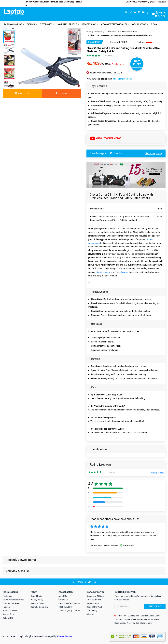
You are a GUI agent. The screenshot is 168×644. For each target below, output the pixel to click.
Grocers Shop (89, 24)
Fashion (31, 24)
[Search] (140, 606)
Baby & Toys (8, 618)
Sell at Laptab (93, 603)
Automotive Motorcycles (114, 24)
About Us (63, 596)
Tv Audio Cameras (11, 603)
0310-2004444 (142, 2)
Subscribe (155, 606)
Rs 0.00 (162, 16)
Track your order (94, 600)
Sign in (161, 12)
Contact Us (63, 600)
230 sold (141, 42)
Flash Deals (94, 42)
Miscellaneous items (123, 79)
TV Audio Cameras (13, 24)
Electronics (46, 24)
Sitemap (90, 614)
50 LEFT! (137, 64)
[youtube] (143, 12)
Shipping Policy (37, 603)
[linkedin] (135, 12)
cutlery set (124, 272)
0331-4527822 (157, 2)
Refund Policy (37, 596)
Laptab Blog (92, 611)
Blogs (154, 24)
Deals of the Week (94, 607)
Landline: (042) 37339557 (70, 611)
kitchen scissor (103, 272)
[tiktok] (148, 12)
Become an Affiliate (95, 596)
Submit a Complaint (39, 607)
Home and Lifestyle (67, 24)
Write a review (157, 473)
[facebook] (131, 12)
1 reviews (109, 56)
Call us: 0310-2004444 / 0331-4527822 (69, 605)
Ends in (114, 42)
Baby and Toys (139, 24)
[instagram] (139, 12)
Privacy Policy (37, 600)
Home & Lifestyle (10, 611)
